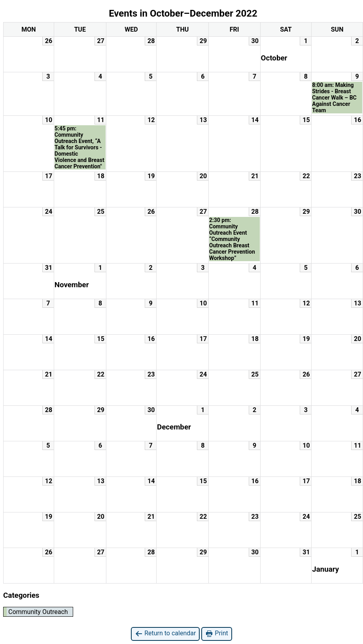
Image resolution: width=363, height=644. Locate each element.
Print (216, 634)
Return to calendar (165, 634)
